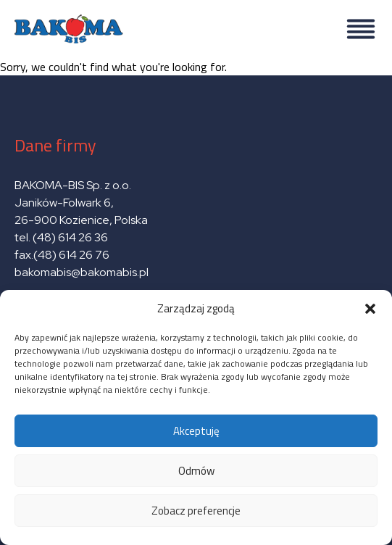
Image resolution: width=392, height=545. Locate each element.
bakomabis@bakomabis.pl (82, 272)
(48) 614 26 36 (70, 237)
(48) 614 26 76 (72, 255)
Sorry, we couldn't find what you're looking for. (196, 272)
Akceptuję (196, 431)
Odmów (196, 471)
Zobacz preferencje (196, 511)
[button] (370, 309)
